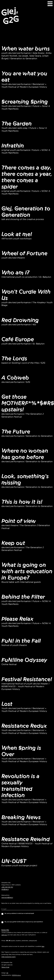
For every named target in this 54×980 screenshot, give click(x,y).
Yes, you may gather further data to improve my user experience (22, 922)
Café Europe (18, 339)
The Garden (17, 124)
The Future (16, 432)
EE (7, 973)
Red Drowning (20, 320)
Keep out (13, 543)
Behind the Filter (23, 597)
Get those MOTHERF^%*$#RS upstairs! (28, 403)
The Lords (14, 358)
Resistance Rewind (26, 839)
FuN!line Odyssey (24, 660)
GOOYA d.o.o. (16, 975)
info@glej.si (5, 889)
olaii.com (4, 935)
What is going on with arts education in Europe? (27, 571)
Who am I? (16, 273)
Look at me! (17, 234)
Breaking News (21, 817)
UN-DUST (14, 861)
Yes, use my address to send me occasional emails (18, 914)
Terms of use (5, 967)
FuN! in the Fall (21, 641)
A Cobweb (15, 378)
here (43, 946)
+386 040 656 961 (7, 887)
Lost (7, 704)
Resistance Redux (24, 726)
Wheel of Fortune (24, 253)
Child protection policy (9, 957)
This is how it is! (22, 502)
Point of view (19, 521)
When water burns (26, 49)
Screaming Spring (25, 102)
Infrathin (13, 146)
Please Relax (17, 619)
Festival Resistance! (27, 679)
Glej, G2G (10, 16)
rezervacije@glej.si (7, 898)
